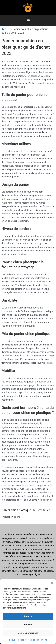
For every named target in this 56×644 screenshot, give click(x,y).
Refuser (28, 625)
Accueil (6, 29)
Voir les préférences (28, 633)
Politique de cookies (16, 640)
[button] (52, 583)
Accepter (28, 616)
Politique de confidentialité (36, 640)
